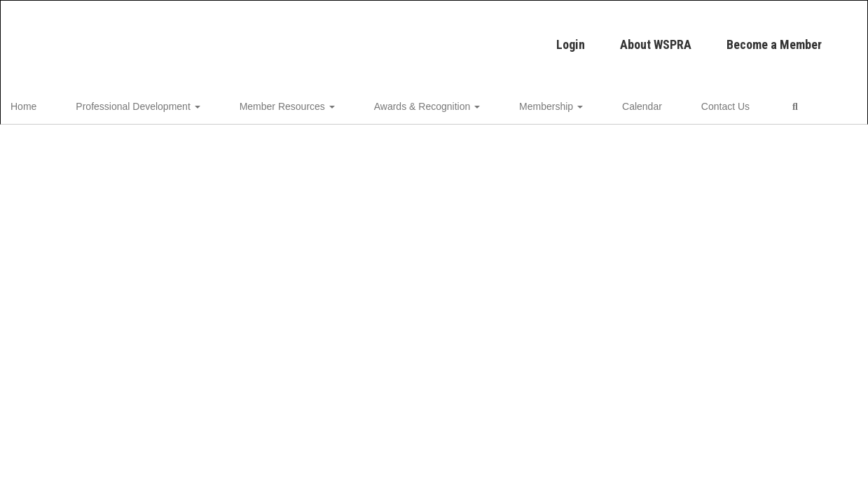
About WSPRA (427, 37)
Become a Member (546, 37)
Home (45, 102)
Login (342, 37)
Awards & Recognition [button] (394, 102)
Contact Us (638, 102)
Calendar (573, 102)
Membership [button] (500, 102)
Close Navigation (754, 108)
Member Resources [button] (273, 102)
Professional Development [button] (141, 102)
